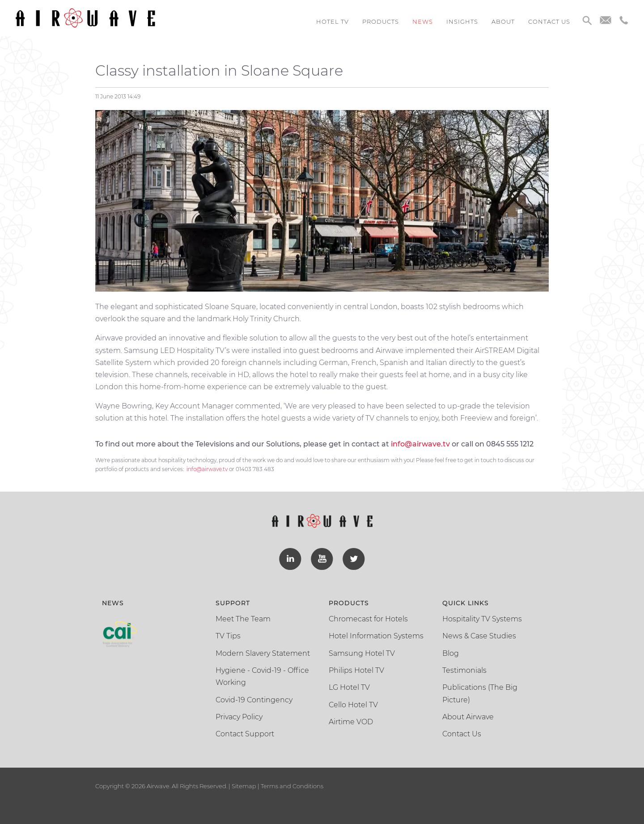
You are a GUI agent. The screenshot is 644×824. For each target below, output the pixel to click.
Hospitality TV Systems (482, 617)
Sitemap (244, 784)
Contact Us (462, 732)
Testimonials (464, 669)
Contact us (549, 21)
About (503, 21)
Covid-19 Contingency (254, 698)
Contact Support (245, 732)
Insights (462, 21)
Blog (451, 652)
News (423, 21)
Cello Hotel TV (353, 703)
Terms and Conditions (291, 784)
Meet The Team (243, 617)
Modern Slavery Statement (263, 652)
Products (381, 21)
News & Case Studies (479, 634)
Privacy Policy (239, 715)
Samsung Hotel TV (362, 652)
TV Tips (228, 634)
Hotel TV (333, 21)
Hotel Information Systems (376, 634)
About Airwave (468, 715)
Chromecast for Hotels (368, 617)
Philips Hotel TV (356, 669)
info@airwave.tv (207, 469)
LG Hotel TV (349, 686)
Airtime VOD (351, 720)
